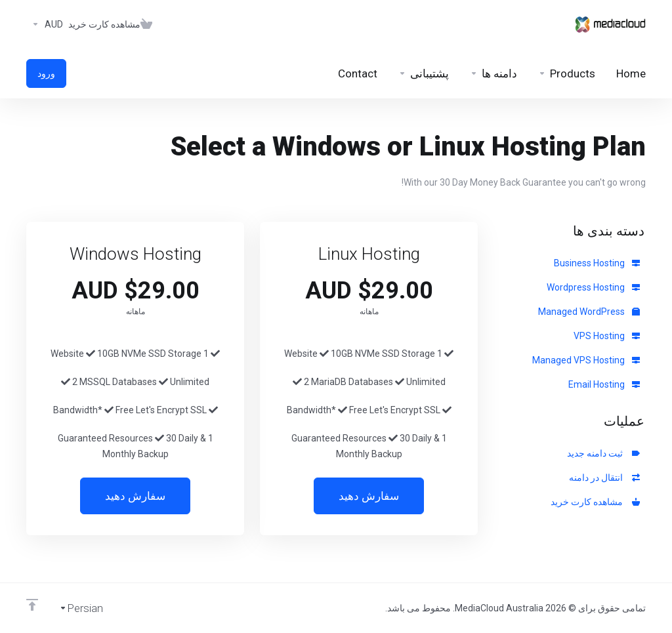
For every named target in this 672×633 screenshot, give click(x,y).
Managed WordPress (589, 312)
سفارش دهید (369, 496)
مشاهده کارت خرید (595, 502)
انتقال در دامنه (604, 478)
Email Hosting (604, 384)
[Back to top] (32, 605)
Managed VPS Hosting (586, 360)
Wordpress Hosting (593, 287)
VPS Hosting (607, 336)
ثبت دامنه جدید (603, 453)
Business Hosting (597, 263)
